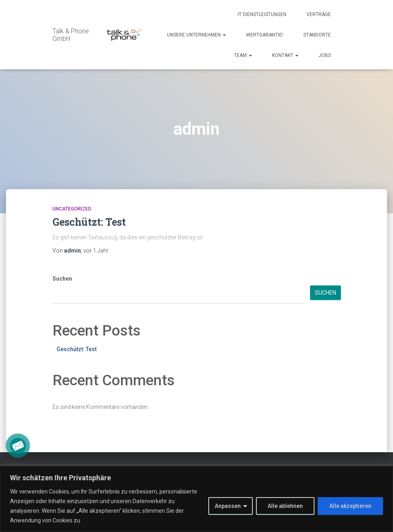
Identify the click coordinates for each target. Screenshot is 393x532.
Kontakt (285, 55)
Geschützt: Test (89, 222)
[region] (196, 499)
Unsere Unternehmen (196, 35)
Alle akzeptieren (350, 506)
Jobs (325, 55)
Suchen (62, 279)
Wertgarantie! (265, 35)
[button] (224, 35)
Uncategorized (72, 209)
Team (243, 55)
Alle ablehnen (285, 506)
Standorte (317, 35)
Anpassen (228, 506)
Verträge (319, 14)
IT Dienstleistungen (262, 14)
